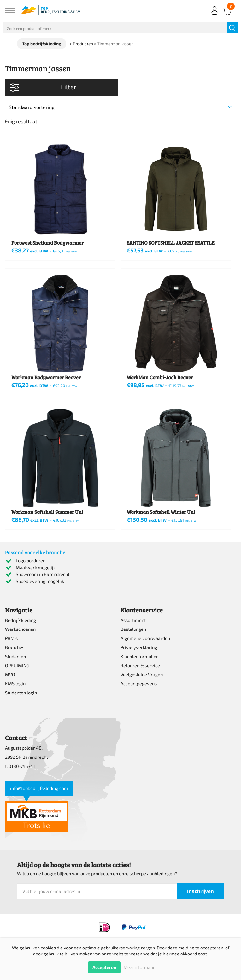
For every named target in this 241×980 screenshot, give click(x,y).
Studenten (15, 656)
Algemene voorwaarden (145, 638)
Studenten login (21, 693)
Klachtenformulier (139, 656)
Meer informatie (139, 967)
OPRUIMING (17, 666)
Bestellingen (133, 629)
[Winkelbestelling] (120, 107)
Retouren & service (140, 666)
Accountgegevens (139, 684)
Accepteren (104, 967)
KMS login (15, 684)
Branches (15, 647)
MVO (10, 674)
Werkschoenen (20, 629)
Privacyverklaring (139, 647)
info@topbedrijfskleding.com (39, 788)
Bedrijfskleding (21, 620)
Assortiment (133, 620)
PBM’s (11, 638)
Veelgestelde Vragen (142, 674)
